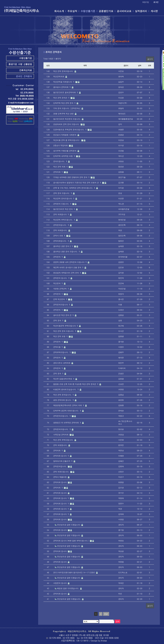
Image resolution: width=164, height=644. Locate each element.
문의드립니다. (61, 161)
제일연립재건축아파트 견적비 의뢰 (69, 405)
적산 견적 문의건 (62, 98)
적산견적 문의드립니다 (64, 198)
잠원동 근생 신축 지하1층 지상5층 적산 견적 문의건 (76, 384)
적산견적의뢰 (59, 76)
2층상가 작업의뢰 (61, 145)
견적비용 (58, 347)
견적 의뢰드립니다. (62, 472)
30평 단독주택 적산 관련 (64, 114)
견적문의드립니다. (62, 416)
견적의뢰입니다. (61, 241)
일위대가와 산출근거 (63, 461)
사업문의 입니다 (60, 583)
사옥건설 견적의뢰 (61, 435)
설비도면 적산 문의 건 (64, 315)
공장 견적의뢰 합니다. (64, 400)
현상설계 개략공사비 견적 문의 (67, 273)
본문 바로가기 (0, 0)
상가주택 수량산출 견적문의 (65, 151)
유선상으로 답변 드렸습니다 (69, 525)
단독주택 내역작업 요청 (64, 156)
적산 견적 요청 (61, 336)
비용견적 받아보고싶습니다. (66, 389)
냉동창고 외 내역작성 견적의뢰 (67, 423)
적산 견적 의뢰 (61, 167)
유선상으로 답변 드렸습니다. (69, 599)
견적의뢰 (58, 172)
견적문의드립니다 (62, 304)
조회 (149, 65)
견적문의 (58, 257)
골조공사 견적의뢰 (62, 87)
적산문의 (58, 283)
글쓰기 (150, 59)
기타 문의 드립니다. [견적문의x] (67, 108)
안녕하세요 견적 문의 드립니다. (67, 124)
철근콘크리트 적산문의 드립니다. (67, 119)
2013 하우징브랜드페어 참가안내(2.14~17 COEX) (74, 572)
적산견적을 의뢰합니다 (64, 82)
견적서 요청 (60, 236)
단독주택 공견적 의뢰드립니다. (68, 411)
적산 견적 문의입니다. (64, 395)
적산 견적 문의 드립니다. (65, 331)
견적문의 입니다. (62, 278)
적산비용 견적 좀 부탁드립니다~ (67, 140)
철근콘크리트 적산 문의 (64, 209)
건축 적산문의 (60, 299)
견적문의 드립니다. (63, 204)
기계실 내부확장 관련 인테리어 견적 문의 (72, 177)
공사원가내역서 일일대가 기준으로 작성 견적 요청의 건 (78, 183)
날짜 (140, 65)
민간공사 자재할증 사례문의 (65, 135)
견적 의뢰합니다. (61, 230)
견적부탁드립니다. (62, 352)
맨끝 (106, 614)
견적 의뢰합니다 (61, 214)
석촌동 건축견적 (61, 289)
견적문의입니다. (61, 225)
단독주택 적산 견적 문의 (65, 103)
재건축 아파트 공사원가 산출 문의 (69, 267)
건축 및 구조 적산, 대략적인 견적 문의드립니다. (75, 188)
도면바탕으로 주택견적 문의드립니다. (70, 129)
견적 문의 (59, 320)
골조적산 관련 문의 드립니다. (67, 251)
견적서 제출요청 (60, 477)
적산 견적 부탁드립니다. (64, 440)
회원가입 (146, 2)
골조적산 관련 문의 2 (63, 246)
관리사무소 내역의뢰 (62, 363)
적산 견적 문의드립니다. (64, 71)
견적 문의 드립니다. (63, 193)
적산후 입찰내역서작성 (64, 379)
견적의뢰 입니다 (61, 456)
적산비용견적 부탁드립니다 (66, 326)
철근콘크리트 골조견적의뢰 (66, 92)
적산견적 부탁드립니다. (65, 220)
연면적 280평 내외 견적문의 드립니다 (70, 262)
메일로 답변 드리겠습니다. (68, 588)
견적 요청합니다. (61, 445)
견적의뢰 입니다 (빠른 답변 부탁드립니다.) (71, 541)
